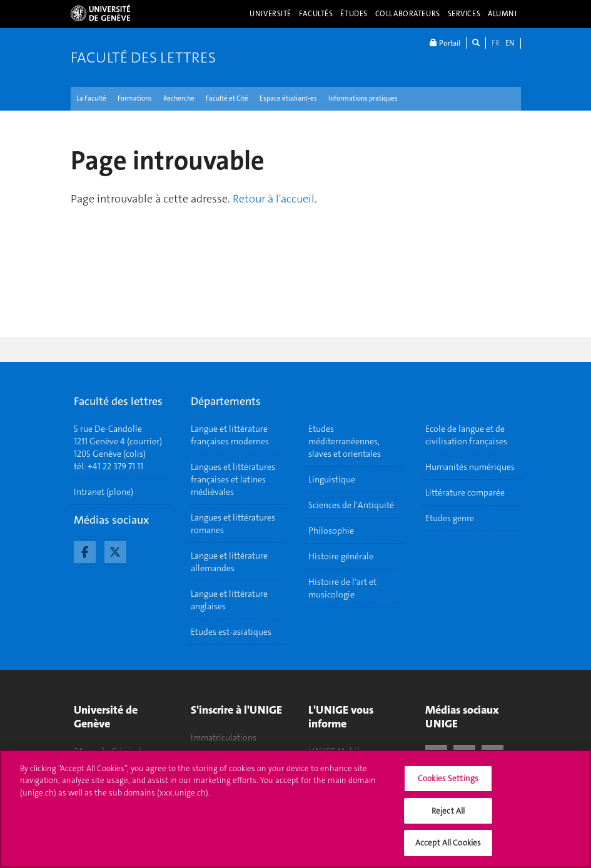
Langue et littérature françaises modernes (230, 435)
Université (270, 14)
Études (354, 14)
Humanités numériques (470, 467)
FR (496, 43)
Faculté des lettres (143, 57)
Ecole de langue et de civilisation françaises (466, 435)
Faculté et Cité (227, 98)
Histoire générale (341, 556)
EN (510, 43)
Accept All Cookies (448, 850)
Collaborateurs (408, 14)
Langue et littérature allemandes (229, 562)
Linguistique (332, 479)
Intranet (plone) (104, 492)
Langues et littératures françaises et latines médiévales (233, 479)
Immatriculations (224, 737)
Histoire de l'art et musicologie (342, 588)
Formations (135, 98)
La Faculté (91, 98)
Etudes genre (450, 518)
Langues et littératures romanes (233, 524)
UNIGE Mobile (336, 751)
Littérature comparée (465, 492)
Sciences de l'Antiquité (351, 505)
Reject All (448, 817)
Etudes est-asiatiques (231, 632)
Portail (445, 43)
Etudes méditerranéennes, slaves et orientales (345, 441)
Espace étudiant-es (288, 98)
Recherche (179, 98)
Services (464, 14)
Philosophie (331, 531)
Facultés (316, 14)
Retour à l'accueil (274, 199)
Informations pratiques (363, 98)
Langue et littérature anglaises (229, 600)
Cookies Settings (448, 785)
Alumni (502, 14)
